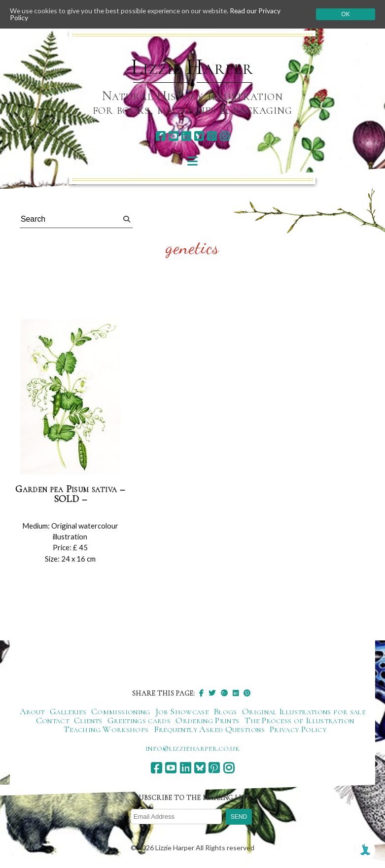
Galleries (68, 712)
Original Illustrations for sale (304, 712)
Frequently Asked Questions (209, 730)
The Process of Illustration (299, 721)
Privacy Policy (298, 730)
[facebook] (160, 136)
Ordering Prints (207, 721)
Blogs (225, 712)
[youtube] (173, 136)
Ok (345, 14)
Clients (88, 721)
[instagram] (225, 136)
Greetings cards (139, 721)
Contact (53, 721)
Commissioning (121, 712)
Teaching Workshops (106, 730)
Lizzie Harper (192, 67)
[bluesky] (199, 136)
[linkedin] (186, 136)
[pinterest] (212, 136)
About (32, 712)
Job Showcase (182, 712)
